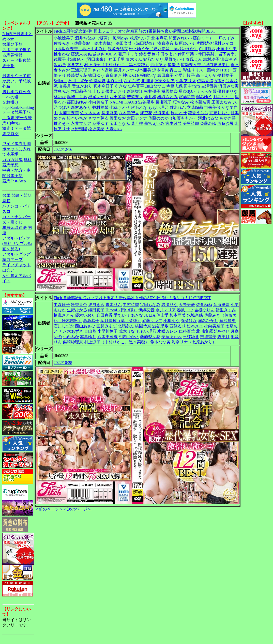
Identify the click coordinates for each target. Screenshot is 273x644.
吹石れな (139, 107)
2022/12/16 (63, 149)
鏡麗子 (60, 59)
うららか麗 (206, 91)
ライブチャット (17, 265)
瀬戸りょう (128, 54)
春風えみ (194, 59)
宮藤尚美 (187, 97)
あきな (121, 86)
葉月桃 (137, 123)
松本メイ (195, 326)
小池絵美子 (64, 38)
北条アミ (75, 65)
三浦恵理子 (81, 70)
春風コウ (185, 310)
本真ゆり (115, 81)
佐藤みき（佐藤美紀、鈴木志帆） (84, 43)
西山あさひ (85, 326)
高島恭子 (91, 321)
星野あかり (175, 59)
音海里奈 (221, 305)
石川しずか (78, 81)
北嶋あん (126, 326)
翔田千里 (117, 59)
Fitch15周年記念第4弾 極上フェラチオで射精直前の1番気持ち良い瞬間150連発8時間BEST (134, 31)
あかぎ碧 (227, 118)
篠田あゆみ (77, 102)
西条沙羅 (225, 123)
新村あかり (81, 107)
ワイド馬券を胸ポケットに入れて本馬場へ (17, 149)
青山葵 (90, 331)
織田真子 (165, 75)
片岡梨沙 (204, 43)
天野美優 (187, 305)
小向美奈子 (98, 102)
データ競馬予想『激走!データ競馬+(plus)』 (17, 118)
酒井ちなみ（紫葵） (93, 38)
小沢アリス (186, 81)
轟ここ (176, 70)
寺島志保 (175, 86)
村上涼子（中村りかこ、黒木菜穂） (117, 65)
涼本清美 (160, 70)
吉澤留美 (209, 86)
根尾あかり (98, 97)
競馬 (6, 195)
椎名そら (62, 123)
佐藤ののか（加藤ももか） (173, 118)
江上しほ (96, 91)
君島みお (62, 91)
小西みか (71, 337)
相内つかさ (129, 337)
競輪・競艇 (22, 195)
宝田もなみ (120, 123)
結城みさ (96, 54)
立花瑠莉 (195, 107)
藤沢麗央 (227, 321)
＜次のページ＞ (77, 509)
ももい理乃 (158, 107)
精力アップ (12, 260)
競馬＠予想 (12, 44)
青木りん (134, 59)
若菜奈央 (135, 97)
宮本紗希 (174, 123)
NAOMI (116, 102)
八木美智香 (129, 113)
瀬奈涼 (226, 59)
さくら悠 (132, 81)
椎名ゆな (62, 54)
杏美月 (65, 86)
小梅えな (172, 321)
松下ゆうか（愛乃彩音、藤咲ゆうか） (163, 49)
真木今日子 (103, 86)
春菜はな (189, 321)
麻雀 (6, 201)
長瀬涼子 (164, 102)
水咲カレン (168, 331)
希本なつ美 (160, 342)
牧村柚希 (100, 107)
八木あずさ (73, 331)
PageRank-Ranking (18, 107)
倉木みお (62, 70)
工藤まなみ (222, 102)
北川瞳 (147, 81)
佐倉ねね (204, 305)
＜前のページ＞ (49, 509)
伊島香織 (205, 81)
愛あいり (122, 315)
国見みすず (107, 326)
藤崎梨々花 (77, 75)
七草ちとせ (120, 107)
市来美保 (212, 107)
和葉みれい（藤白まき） (191, 38)
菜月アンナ (124, 70)
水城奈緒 (195, 315)
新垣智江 (135, 91)
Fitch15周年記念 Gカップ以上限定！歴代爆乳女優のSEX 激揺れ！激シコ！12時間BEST (132, 298)
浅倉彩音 (165, 43)
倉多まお (114, 75)
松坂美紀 (96, 129)
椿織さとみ (168, 97)
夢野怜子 (225, 75)
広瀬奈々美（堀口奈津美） (205, 65)
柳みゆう (204, 97)
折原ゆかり (185, 43)
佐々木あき (90, 113)
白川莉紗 (207, 49)
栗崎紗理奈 (73, 342)
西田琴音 (118, 97)
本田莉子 (79, 91)
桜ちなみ (181, 102)
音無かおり (82, 86)
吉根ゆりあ (204, 310)
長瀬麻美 (110, 113)
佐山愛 (162, 315)
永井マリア (81, 123)
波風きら (96, 305)
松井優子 (152, 91)
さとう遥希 (102, 70)
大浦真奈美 (69, 113)
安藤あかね (172, 337)
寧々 (235, 65)
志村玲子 (211, 59)
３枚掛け (10, 102)
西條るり (178, 326)
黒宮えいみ (154, 123)
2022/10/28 (63, 363)
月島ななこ (223, 97)
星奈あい (187, 91)
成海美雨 (161, 113)
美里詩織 (191, 123)
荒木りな (127, 331)
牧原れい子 (140, 38)
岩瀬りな (170, 305)
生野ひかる (77, 310)
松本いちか (77, 118)
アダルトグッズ (17, 254)
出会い (8, 270)
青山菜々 (158, 65)
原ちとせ (179, 113)
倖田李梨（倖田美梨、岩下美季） (208, 54)
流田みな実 (229, 86)
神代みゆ (131, 75)
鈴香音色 (147, 54)
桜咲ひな (148, 75)
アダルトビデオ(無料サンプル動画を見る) (17, 244)
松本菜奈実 (200, 102)
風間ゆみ (121, 38)
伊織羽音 (146, 310)
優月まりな (227, 91)
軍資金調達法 (14, 228)
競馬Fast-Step (14, 181)
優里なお (118, 118)
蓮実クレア (164, 81)
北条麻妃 (159, 38)
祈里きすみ (226, 310)
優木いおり (116, 91)
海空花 (146, 113)
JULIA (111, 54)
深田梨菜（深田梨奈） (136, 43)
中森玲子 (62, 305)
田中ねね (192, 86)
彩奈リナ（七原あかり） (194, 342)
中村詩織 (131, 305)
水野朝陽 (79, 129)
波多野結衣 (118, 49)
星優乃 (174, 65)
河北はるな (208, 118)
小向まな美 (226, 49)
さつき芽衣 (98, 118)
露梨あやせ (219, 331)
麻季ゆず (100, 123)
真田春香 (104, 315)
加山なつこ (155, 86)
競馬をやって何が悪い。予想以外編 (17, 81)
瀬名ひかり (208, 321)
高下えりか (206, 75)
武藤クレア (152, 321)
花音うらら (198, 113)
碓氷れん (178, 107)
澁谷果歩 (146, 102)
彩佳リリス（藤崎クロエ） (207, 70)
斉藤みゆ (208, 123)
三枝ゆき (191, 337)
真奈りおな (219, 113)
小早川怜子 (185, 75)
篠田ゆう (96, 75)
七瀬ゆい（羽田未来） (87, 59)
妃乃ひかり (153, 59)
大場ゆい (114, 129)
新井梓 (150, 97)
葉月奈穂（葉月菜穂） (121, 321)
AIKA (219, 81)
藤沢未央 (79, 54)
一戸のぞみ (224, 38)
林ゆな (60, 97)
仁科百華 (136, 86)
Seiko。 (60, 81)
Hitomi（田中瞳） (121, 310)
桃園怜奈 (170, 91)
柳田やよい (166, 54)
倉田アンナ (137, 118)
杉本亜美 (143, 70)
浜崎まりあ (77, 97)
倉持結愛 (97, 81)
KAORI (131, 102)
